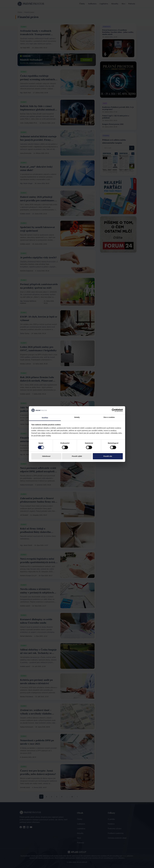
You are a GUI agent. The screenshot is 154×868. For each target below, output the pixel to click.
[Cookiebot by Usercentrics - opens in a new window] (113, 410)
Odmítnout (46, 456)
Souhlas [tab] (45, 418)
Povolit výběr (77, 456)
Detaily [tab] (77, 417)
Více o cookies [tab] (109, 417)
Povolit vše (108, 456)
